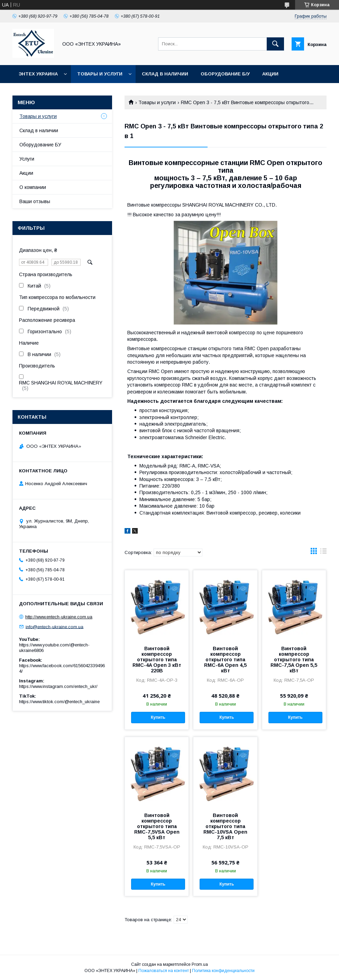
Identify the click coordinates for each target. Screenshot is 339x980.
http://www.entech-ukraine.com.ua (59, 617)
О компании (33, 187)
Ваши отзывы (35, 201)
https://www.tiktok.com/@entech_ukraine (59, 702)
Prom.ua (200, 964)
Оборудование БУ (40, 145)
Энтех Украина (38, 74)
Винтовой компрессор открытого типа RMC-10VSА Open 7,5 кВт (225, 826)
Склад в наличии (165, 74)
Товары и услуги (100, 74)
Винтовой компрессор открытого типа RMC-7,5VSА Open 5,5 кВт (157, 826)
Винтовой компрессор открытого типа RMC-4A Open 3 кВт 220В (157, 660)
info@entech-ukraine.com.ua (54, 627)
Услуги (27, 159)
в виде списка (323, 553)
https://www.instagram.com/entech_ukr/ (58, 686)
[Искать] (275, 44)
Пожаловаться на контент (164, 971)
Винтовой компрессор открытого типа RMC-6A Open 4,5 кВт (225, 660)
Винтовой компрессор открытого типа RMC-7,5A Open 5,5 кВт (294, 660)
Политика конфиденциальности (223, 971)
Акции (270, 74)
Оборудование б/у (225, 74)
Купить (158, 717)
